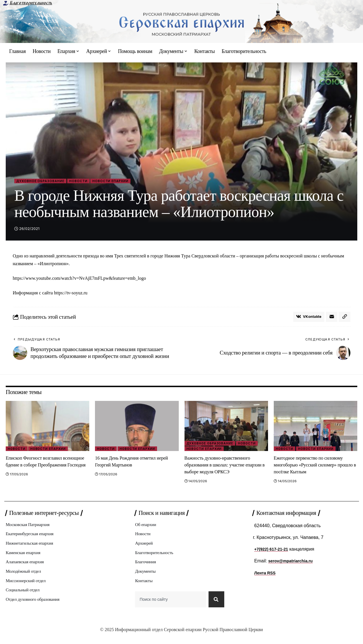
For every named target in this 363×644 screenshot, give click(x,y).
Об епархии (147, 528)
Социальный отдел (25, 598)
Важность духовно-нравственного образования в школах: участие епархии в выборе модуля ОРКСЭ (223, 467)
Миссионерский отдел (28, 588)
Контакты (145, 588)
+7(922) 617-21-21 (273, 552)
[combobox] (170, 608)
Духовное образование (45, 181)
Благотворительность (31, 3)
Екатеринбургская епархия (32, 538)
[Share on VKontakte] (307, 319)
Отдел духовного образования (36, 608)
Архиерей (145, 548)
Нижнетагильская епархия (32, 548)
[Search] (215, 608)
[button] (344, 319)
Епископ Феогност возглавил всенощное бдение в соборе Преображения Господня (38, 467)
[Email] (331, 319)
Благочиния (147, 568)
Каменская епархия (25, 558)
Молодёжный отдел (25, 578)
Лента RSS (266, 575)
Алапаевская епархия (27, 568)
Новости (90, 181)
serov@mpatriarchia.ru (293, 563)
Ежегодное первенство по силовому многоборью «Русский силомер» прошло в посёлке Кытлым (314, 467)
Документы (146, 578)
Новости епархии (128, 181)
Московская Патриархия (30, 528)
